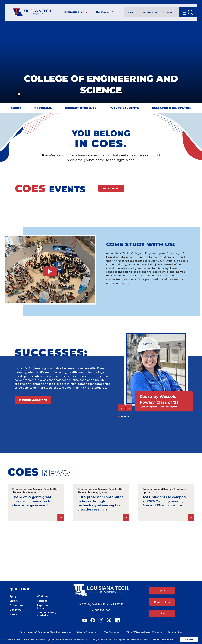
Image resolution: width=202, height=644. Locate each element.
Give (170, 12)
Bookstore (16, 605)
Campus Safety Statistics (47, 614)
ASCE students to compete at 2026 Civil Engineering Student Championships (165, 501)
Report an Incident (43, 607)
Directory (15, 610)
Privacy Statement (87, 632)
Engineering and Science (28, 489)
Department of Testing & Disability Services (45, 632)
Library (14, 601)
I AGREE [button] (189, 639)
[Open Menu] (188, 12)
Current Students (81, 108)
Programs (43, 108)
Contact (42, 601)
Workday (43, 596)
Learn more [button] (168, 639)
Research (19, 492)
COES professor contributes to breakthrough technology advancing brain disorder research (100, 503)
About (16, 108)
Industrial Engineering (33, 400)
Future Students (124, 108)
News (13, 614)
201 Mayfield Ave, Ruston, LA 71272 (103, 604)
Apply (131, 12)
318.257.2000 (103, 610)
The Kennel (104, 12)
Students (179, 489)
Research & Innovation (172, 108)
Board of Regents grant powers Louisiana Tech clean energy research (32, 501)
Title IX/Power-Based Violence (144, 632)
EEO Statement (112, 632)
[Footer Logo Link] (101, 590)
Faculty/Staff (52, 489)
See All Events (111, 189)
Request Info (151, 12)
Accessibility (175, 632)
